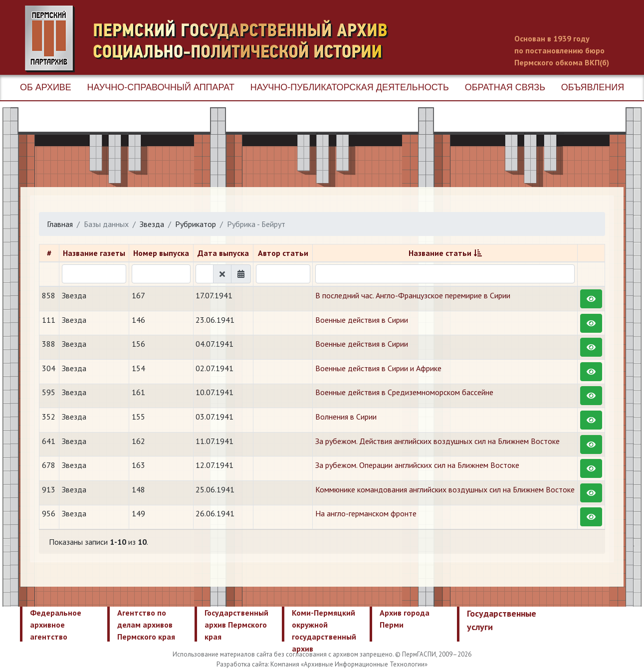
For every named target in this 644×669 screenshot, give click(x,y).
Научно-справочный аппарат (161, 87)
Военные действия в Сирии (362, 320)
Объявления (593, 87)
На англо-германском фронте (366, 513)
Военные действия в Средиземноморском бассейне (404, 392)
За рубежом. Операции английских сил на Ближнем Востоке (417, 465)
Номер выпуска (161, 253)
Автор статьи (283, 253)
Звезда (152, 224)
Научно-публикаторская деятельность (350, 87)
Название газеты (94, 253)
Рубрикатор (196, 224)
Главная (60, 224)
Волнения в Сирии (346, 417)
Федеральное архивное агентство (56, 625)
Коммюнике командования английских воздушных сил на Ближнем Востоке (445, 489)
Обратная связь (505, 87)
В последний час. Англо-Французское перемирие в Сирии (413, 295)
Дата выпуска (223, 253)
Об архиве (46, 87)
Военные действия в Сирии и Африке (378, 368)
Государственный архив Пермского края (236, 625)
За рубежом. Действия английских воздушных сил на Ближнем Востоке (437, 441)
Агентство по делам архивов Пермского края (146, 625)
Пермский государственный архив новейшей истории (212, 39)
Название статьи (440, 253)
